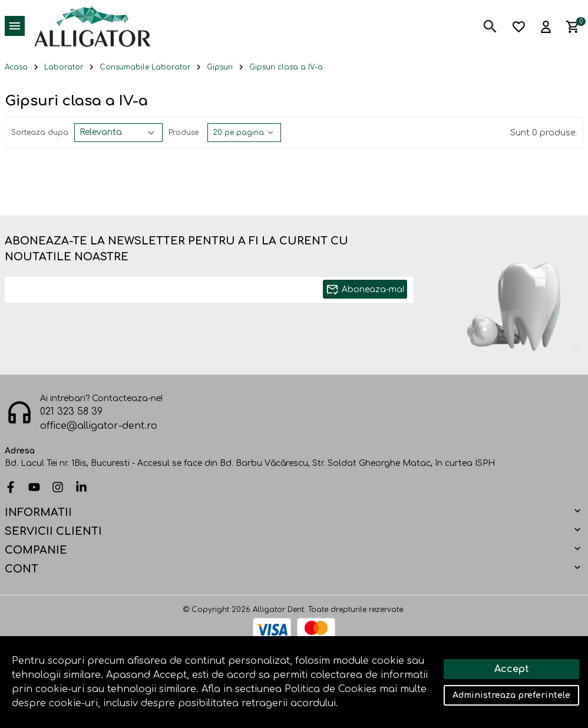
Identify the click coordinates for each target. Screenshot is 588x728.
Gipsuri (220, 67)
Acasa (16, 67)
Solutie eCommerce (261, 682)
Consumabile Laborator (145, 67)
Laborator (64, 67)
